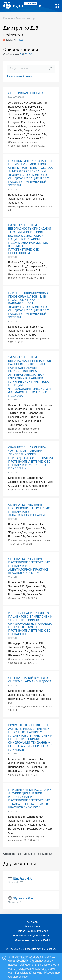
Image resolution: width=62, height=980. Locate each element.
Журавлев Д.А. (24, 898)
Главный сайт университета (32, 936)
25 (26, 54)
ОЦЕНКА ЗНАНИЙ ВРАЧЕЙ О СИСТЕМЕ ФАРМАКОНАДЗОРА (30, 680)
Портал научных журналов (32, 931)
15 (21, 54)
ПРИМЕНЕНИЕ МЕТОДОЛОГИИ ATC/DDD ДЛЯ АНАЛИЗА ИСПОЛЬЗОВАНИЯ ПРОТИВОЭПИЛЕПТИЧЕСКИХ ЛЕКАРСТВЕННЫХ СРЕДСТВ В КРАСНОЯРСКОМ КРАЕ (30, 799)
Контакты (32, 922)
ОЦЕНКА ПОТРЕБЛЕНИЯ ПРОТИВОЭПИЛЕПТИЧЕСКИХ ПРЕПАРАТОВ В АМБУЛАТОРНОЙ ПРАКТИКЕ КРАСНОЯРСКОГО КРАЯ (29, 566)
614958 (20, 40)
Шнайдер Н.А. (23, 879)
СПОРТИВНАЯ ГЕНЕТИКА (26, 93)
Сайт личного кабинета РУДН (32, 940)
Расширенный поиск (19, 76)
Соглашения (32, 926)
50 (31, 54)
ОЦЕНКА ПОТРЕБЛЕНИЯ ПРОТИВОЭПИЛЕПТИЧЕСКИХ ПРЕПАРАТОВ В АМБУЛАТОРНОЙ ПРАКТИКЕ (29, 510)
